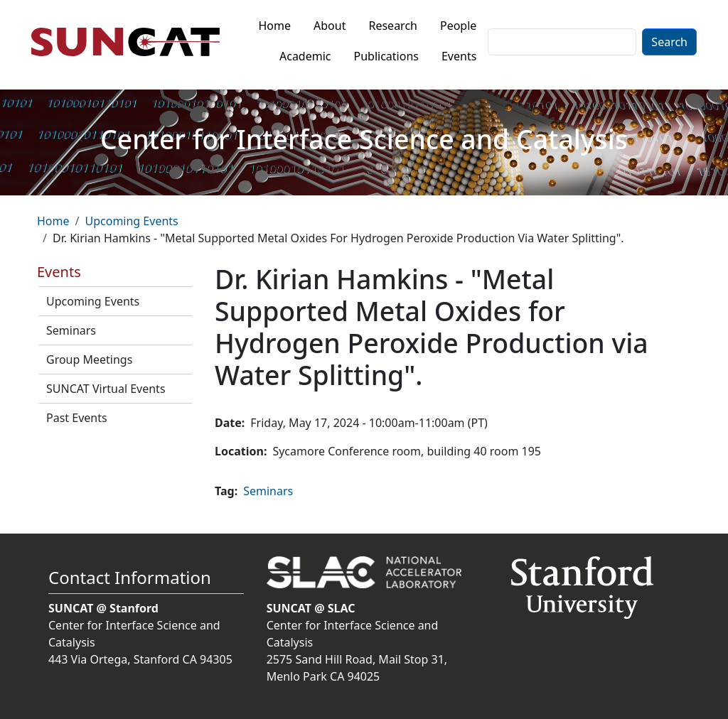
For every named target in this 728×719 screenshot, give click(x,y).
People (458, 26)
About (330, 26)
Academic (305, 56)
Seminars (71, 330)
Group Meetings (89, 359)
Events (459, 56)
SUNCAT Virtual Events (106, 389)
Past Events (77, 418)
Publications (386, 56)
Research (393, 26)
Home (275, 26)
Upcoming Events (131, 221)
